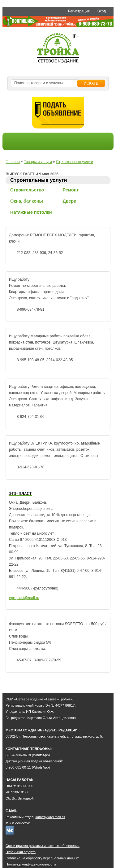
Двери (69, 201)
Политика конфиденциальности (31, 864)
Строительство (27, 190)
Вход (102, 11)
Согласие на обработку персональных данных (42, 858)
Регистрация (79, 11)
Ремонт (71, 190)
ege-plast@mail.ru (24, 598)
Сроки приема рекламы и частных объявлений (43, 846)
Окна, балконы (27, 201)
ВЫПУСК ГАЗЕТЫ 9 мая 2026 (32, 174)
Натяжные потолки (31, 212)
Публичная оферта (21, 852)
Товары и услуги (38, 162)
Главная (13, 162)
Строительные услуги (75, 162)
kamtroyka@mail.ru (50, 817)
